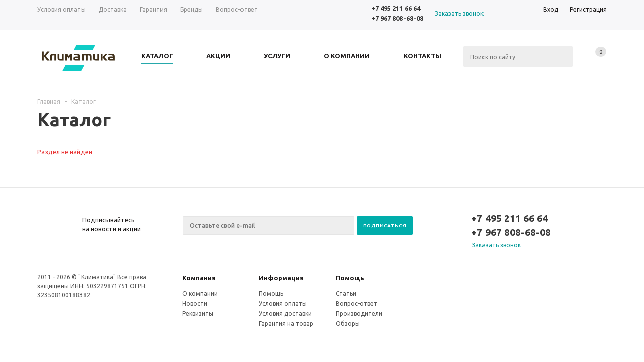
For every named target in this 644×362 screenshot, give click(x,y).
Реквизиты (198, 313)
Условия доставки (285, 313)
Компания (199, 278)
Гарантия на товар (286, 324)
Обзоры (348, 324)
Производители (359, 313)
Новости (195, 303)
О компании (200, 293)
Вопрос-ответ (356, 303)
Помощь (350, 278)
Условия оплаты (283, 303)
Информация (281, 278)
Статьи (346, 293)
